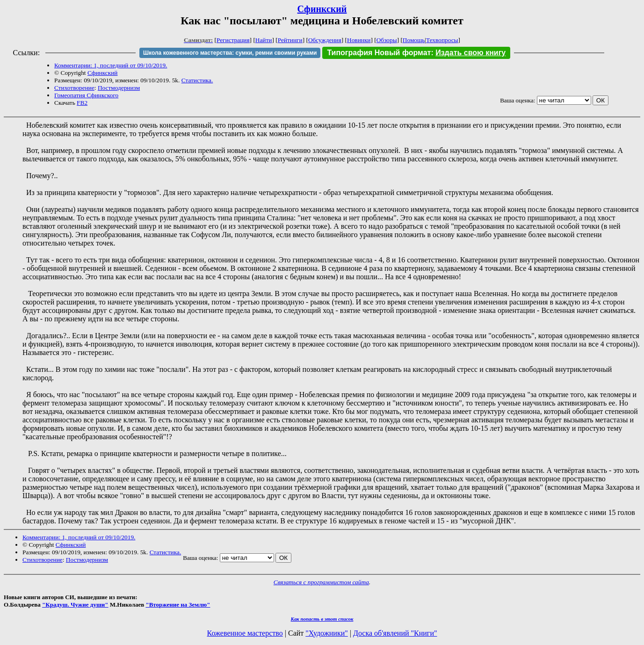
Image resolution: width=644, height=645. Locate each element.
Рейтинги (290, 40)
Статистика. (197, 80)
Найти (264, 40)
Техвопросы (442, 40)
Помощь (414, 40)
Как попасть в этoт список (322, 619)
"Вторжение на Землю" (178, 605)
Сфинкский (322, 9)
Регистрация (233, 40)
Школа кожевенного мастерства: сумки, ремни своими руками (230, 53)
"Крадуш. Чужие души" (75, 605)
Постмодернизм (119, 88)
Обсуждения (325, 40)
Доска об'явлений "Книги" (395, 633)
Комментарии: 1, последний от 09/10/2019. (111, 65)
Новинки (359, 40)
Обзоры (387, 40)
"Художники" (326, 633)
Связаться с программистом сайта (321, 582)
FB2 (82, 103)
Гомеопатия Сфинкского (86, 95)
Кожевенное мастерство (245, 633)
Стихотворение (74, 88)
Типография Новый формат (379, 53)
